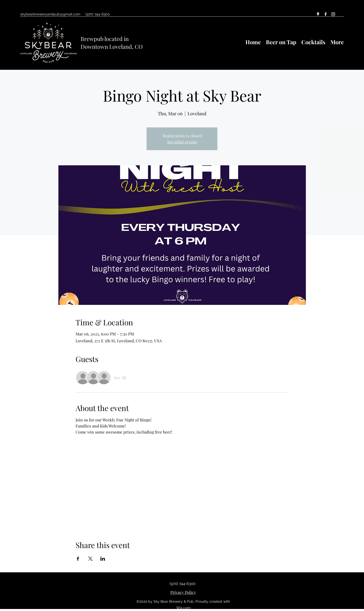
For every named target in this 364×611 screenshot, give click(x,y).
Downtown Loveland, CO (112, 47)
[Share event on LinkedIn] (103, 559)
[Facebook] (326, 14)
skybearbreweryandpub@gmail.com (50, 14)
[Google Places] (318, 14)
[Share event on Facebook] (78, 559)
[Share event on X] (90, 559)
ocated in (117, 39)
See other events (182, 142)
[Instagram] (333, 14)
